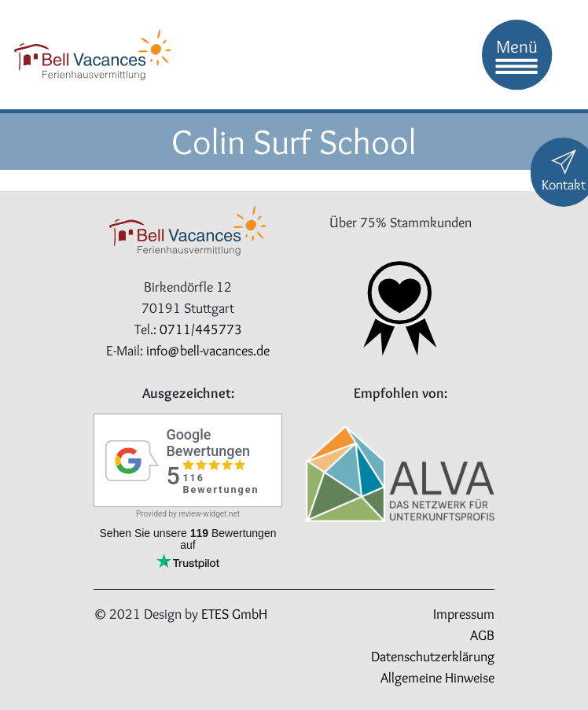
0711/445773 (201, 329)
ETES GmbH (234, 614)
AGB (482, 635)
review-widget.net (209, 514)
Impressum (464, 614)
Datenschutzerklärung (433, 657)
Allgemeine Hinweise (437, 678)
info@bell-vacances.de (208, 351)
